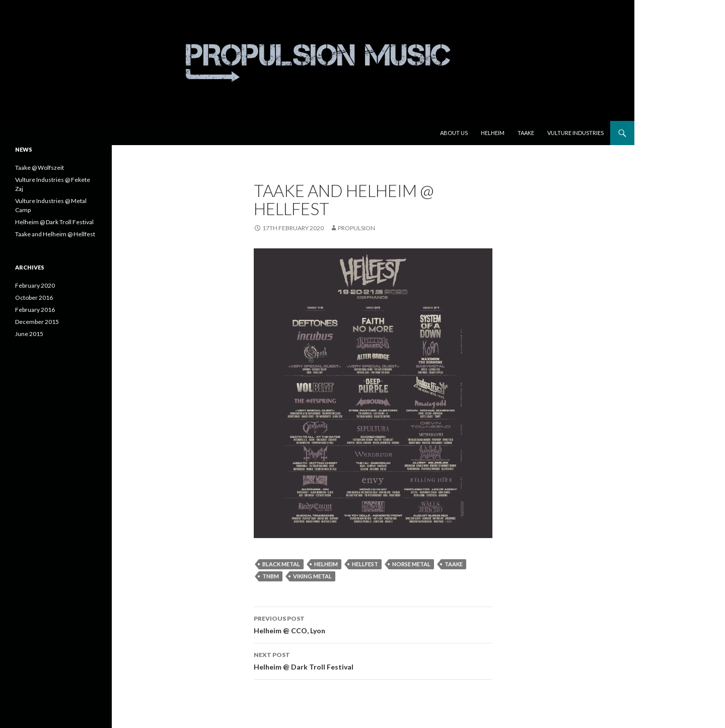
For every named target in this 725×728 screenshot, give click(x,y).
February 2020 (35, 285)
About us (454, 133)
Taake (526, 133)
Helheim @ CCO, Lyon (373, 624)
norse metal (411, 564)
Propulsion (356, 228)
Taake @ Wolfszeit (40, 168)
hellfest (365, 564)
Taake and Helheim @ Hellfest (55, 234)
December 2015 (37, 322)
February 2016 (35, 310)
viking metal (312, 576)
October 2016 (34, 297)
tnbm (271, 576)
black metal (281, 564)
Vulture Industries (575, 133)
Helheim (493, 133)
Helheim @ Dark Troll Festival (373, 660)
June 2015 (29, 334)
